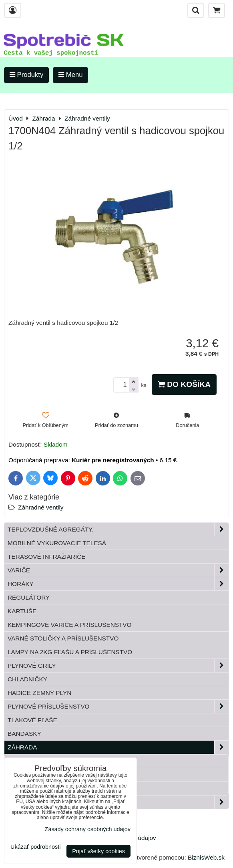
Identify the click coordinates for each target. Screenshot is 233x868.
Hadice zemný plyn (39, 693)
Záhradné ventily (41, 507)
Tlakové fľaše (32, 720)
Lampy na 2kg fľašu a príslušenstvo (70, 652)
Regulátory (29, 597)
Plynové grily (118, 666)
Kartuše (22, 611)
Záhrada (118, 747)
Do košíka (184, 384)
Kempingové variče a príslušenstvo (70, 625)
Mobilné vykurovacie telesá (57, 543)
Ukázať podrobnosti (35, 847)
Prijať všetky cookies (98, 851)
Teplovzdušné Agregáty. (118, 529)
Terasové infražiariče (47, 557)
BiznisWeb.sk (206, 857)
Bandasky (24, 734)
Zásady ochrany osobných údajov (88, 829)
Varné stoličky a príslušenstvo (63, 638)
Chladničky (27, 679)
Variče (118, 570)
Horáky (118, 584)
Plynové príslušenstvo (118, 706)
